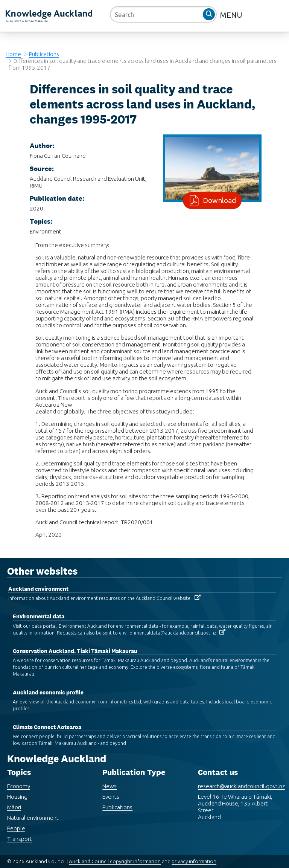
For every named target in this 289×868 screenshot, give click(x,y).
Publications (44, 54)
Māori (14, 800)
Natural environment (33, 811)
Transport (20, 832)
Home (13, 54)
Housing (17, 790)
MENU (232, 15)
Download (218, 200)
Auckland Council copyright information (115, 854)
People (16, 821)
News (110, 779)
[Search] (163, 14)
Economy (19, 779)
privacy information (194, 854)
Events (111, 790)
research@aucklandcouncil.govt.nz (241, 779)
